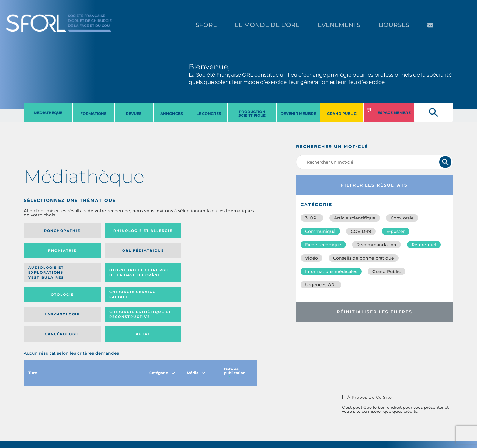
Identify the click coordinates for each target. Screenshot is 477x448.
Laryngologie (51, 277)
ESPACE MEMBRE (394, 113)
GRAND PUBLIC (342, 114)
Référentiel (424, 245)
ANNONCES (172, 114)
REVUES (134, 114)
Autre (225, 277)
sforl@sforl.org (117, 411)
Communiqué (320, 231)
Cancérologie (167, 277)
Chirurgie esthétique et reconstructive (107, 276)
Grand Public (386, 271)
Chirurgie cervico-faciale (223, 253)
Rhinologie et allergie (104, 231)
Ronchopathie (51, 231)
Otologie (167, 253)
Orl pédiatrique (225, 231)
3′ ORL (312, 218)
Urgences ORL (321, 285)
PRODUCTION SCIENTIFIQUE (252, 114)
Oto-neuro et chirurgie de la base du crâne (107, 253)
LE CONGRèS (209, 114)
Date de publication (235, 317)
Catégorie (162, 317)
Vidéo (312, 258)
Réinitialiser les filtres (374, 312)
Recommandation (376, 245)
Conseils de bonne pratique (364, 258)
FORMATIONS (93, 114)
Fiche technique (323, 245)
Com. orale (402, 218)
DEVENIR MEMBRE (298, 114)
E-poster (396, 231)
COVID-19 (361, 231)
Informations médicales (331, 271)
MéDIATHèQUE (48, 113)
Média (196, 317)
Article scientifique (355, 218)
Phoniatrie (167, 231)
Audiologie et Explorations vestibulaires (46, 253)
